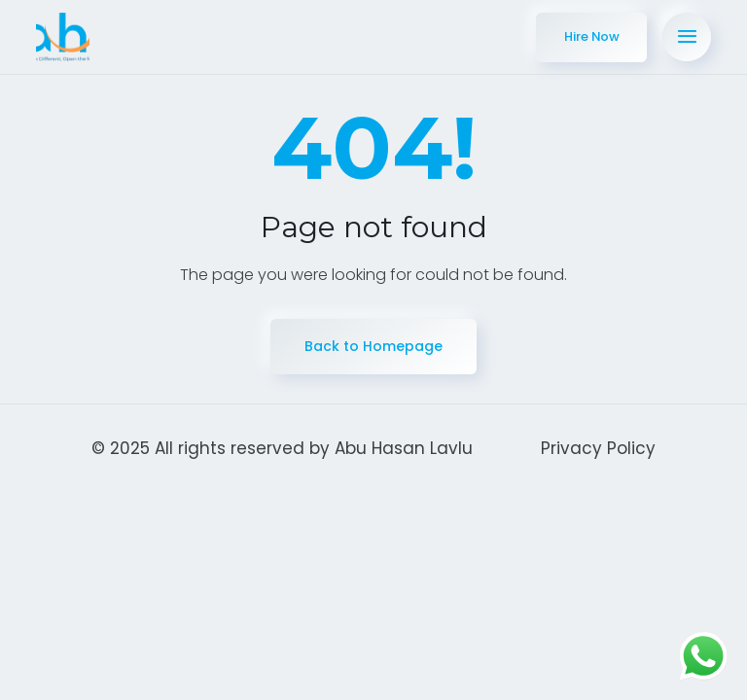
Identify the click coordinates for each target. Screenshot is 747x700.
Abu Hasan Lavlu (404, 452)
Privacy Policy (598, 452)
